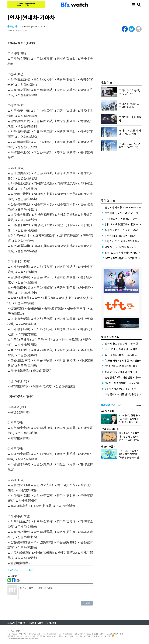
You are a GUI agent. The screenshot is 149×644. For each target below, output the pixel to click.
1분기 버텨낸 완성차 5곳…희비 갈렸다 (124, 389)
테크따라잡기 (108, 446)
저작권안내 (52, 623)
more (139, 405)
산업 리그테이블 (110, 429)
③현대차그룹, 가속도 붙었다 (133, 440)
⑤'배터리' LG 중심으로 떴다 (133, 433)
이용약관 (22, 623)
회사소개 (11, 623)
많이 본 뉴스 (108, 200)
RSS (115, 636)
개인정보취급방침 (36, 623)
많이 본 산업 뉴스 (110, 337)
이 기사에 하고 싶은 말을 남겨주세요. (56, 593)
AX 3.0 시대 (108, 411)
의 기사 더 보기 (20, 570)
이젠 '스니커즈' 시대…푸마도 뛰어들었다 (126, 241)
